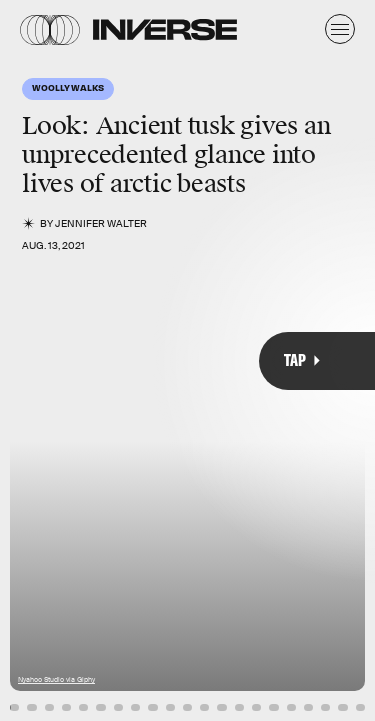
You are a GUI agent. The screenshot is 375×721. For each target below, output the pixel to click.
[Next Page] (249, 360)
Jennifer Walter (101, 223)
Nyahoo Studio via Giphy (56, 679)
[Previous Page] (62, 360)
